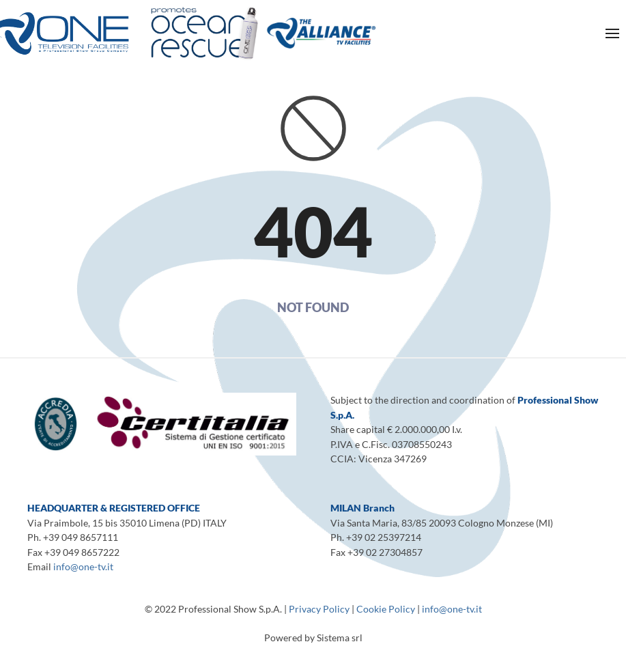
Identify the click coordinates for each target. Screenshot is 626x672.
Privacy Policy (319, 609)
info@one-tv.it (83, 566)
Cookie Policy (386, 609)
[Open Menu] (612, 33)
